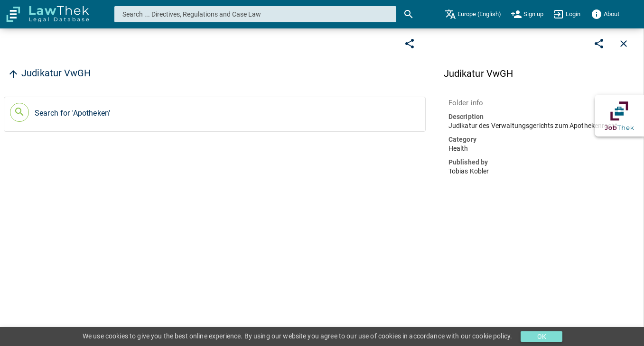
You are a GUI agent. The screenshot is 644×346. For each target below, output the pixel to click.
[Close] (624, 44)
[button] (215, 114)
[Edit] (410, 44)
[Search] (409, 14)
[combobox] (256, 14)
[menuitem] (473, 14)
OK (542, 337)
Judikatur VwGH (56, 73)
